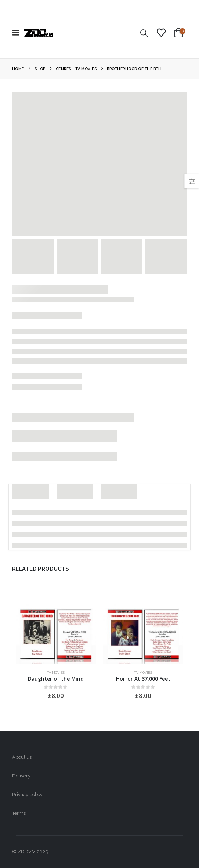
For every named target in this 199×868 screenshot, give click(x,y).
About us (22, 757)
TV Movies (56, 672)
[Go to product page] (56, 634)
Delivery (21, 776)
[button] (18, 33)
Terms (19, 813)
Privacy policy (27, 795)
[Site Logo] (39, 33)
